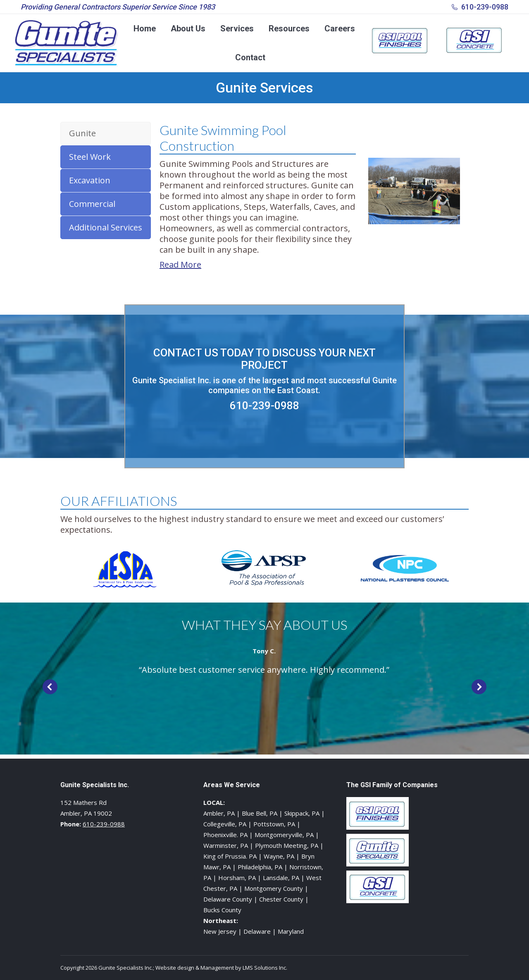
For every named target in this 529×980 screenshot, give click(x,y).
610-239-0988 (485, 7)
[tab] (106, 133)
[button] (50, 687)
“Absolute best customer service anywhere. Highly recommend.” (264, 670)
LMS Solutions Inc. (265, 968)
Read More (180, 265)
